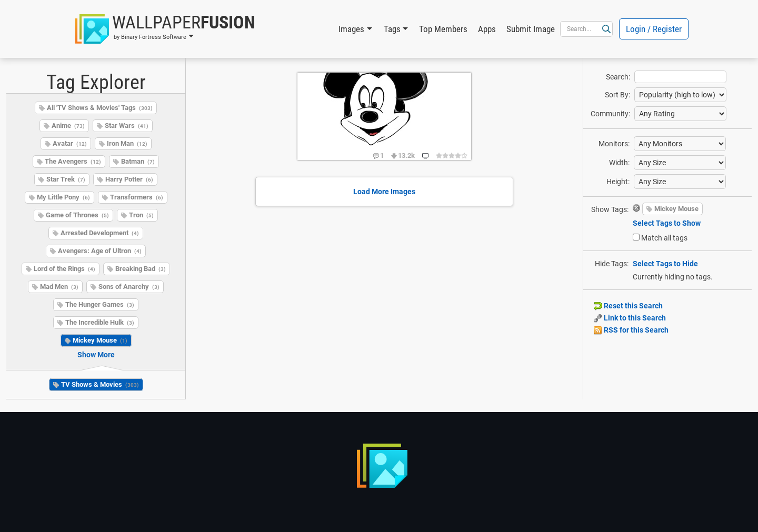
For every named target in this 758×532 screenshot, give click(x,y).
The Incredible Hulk (100, 322)
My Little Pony (63, 197)
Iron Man (127, 143)
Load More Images (384, 192)
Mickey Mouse (100, 340)
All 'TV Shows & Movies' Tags (100, 108)
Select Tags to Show (667, 223)
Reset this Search (628, 306)
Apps (487, 29)
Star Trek (66, 179)
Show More (96, 355)
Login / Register (654, 29)
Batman (138, 161)
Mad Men (59, 287)
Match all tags (664, 238)
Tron (141, 215)
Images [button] (351, 29)
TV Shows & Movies (100, 384)
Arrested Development (100, 233)
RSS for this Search (631, 330)
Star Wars (127, 126)
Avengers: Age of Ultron (100, 251)
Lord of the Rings (64, 269)
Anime (68, 126)
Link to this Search (630, 318)
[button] (165, 29)
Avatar (70, 143)
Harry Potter (129, 179)
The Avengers (73, 161)
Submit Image (531, 29)
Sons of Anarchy (129, 287)
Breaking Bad (141, 269)
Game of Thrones (77, 215)
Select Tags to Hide (665, 264)
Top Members (443, 29)
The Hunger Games (100, 304)
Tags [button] (392, 29)
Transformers (137, 197)
